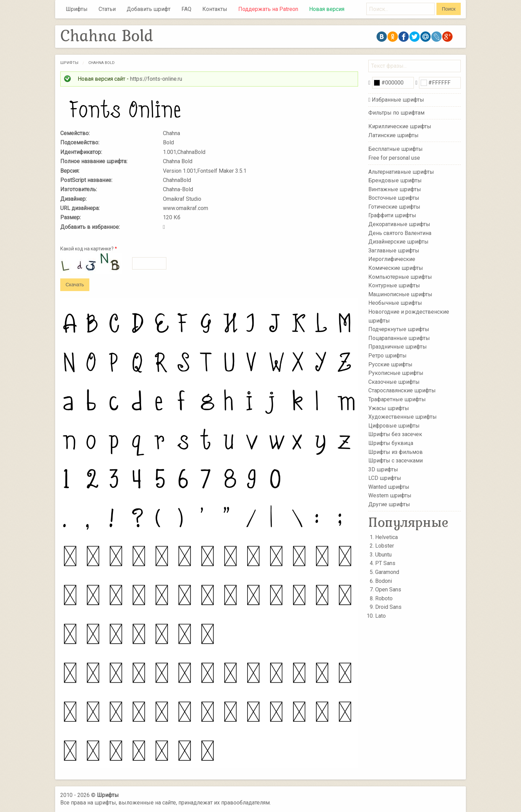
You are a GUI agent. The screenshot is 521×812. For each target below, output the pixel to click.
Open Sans (388, 590)
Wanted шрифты (389, 487)
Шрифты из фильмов (396, 452)
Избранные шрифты (398, 100)
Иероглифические (392, 259)
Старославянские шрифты (402, 390)
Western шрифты (390, 495)
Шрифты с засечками (396, 461)
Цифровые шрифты (394, 426)
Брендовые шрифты (395, 180)
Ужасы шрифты (389, 408)
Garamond (387, 572)
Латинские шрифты (393, 135)
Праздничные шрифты (398, 347)
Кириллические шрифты (400, 126)
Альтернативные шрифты (401, 172)
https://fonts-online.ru (156, 79)
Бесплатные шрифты (396, 149)
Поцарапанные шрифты (399, 338)
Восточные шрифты (394, 198)
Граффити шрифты (392, 215)
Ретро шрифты (387, 356)
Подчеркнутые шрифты (399, 329)
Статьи (107, 9)
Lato (380, 616)
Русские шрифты (390, 364)
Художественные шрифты (403, 417)
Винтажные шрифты (395, 189)
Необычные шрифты (395, 303)
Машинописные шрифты (400, 294)
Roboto (384, 598)
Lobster (385, 546)
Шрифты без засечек (395, 434)
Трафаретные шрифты (397, 399)
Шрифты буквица (391, 443)
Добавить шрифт (149, 9)
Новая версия (327, 9)
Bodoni (384, 581)
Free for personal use (394, 158)
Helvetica (386, 537)
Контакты (215, 9)
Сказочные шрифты (394, 382)
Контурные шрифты (394, 285)
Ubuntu (383, 555)
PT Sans (385, 563)
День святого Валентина (400, 233)
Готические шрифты (394, 207)
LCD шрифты (385, 478)
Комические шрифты (396, 268)
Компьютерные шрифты (400, 277)
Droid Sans (388, 607)
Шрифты (77, 9)
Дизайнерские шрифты (398, 242)
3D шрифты (383, 469)
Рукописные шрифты (396, 373)
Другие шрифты (389, 504)
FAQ (186, 9)
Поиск (449, 9)
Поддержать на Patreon (268, 9)
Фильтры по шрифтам (396, 113)
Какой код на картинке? (89, 249)
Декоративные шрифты (399, 224)
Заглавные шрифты (394, 251)
